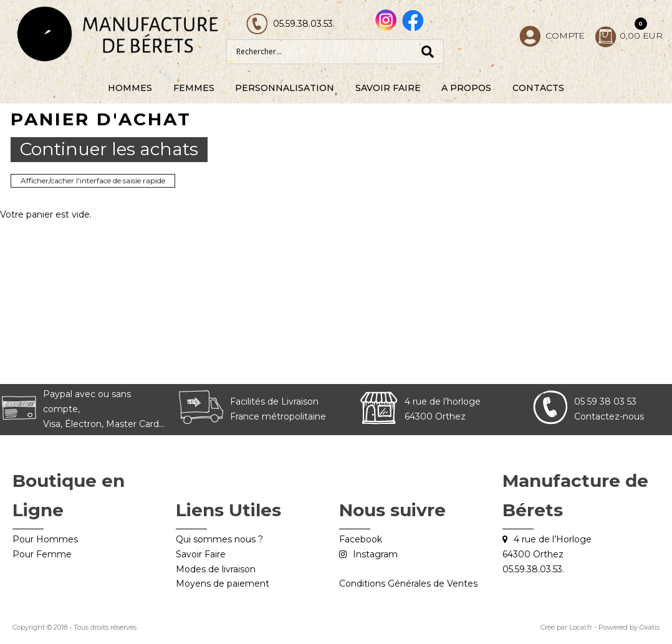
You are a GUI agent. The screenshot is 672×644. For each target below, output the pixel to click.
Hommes (130, 88)
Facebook (361, 539)
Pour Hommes (45, 539)
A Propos (466, 88)
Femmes (194, 88)
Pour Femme (42, 554)
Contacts (538, 88)
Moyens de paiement (223, 584)
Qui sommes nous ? (219, 539)
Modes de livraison (216, 569)
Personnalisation (285, 88)
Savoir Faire (388, 88)
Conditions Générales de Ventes (408, 584)
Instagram (375, 554)
